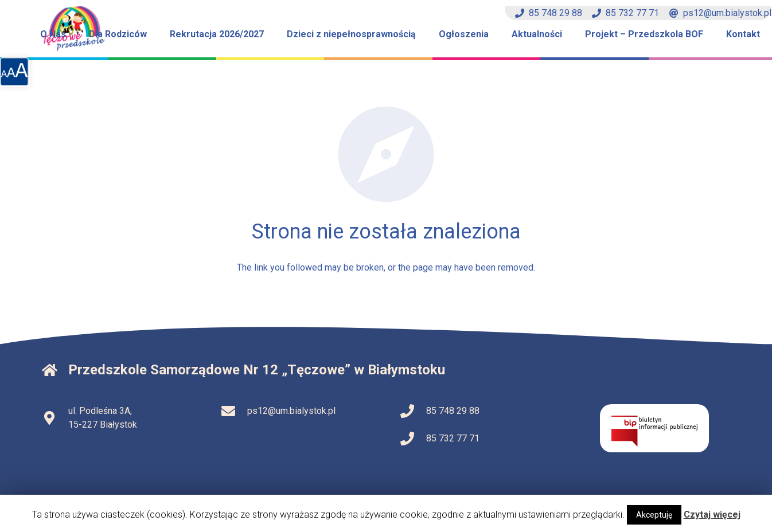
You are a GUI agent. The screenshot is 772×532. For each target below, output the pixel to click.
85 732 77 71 (625, 13)
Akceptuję (654, 515)
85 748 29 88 (549, 13)
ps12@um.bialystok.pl (720, 13)
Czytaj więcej (712, 515)
